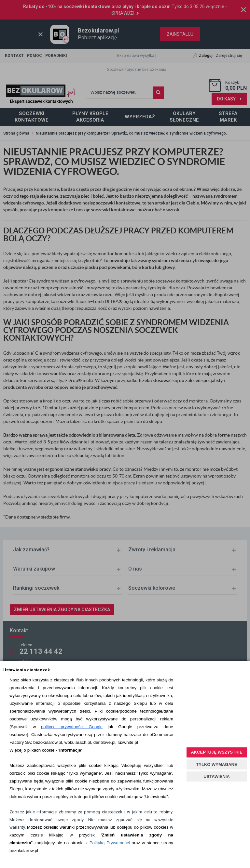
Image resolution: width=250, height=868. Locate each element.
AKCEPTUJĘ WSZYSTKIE (216, 752)
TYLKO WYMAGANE (216, 764)
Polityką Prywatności (110, 843)
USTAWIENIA (217, 776)
